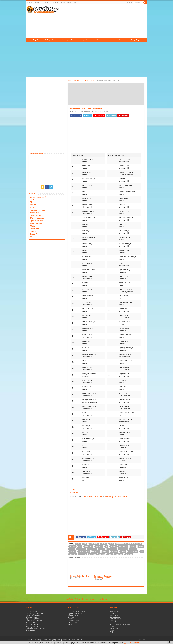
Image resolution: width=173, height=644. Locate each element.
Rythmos (114, 552)
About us (44, 640)
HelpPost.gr (70, 599)
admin (74, 111)
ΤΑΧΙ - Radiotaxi (32, 626)
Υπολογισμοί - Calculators (93, 497)
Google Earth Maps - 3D (35, 613)
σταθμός (129, 554)
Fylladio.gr (114, 613)
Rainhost (113, 626)
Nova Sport (123, 549)
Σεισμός (33, 231)
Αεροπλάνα (35, 229)
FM (106, 546)
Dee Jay (72, 546)
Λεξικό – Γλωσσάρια (41, 3)
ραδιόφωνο (119, 554)
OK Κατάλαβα (134, 643)
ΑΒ (31, 202)
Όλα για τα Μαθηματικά (89, 599)
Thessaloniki (133, 552)
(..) (125, 643)
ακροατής (82, 554)
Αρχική (70, 81)
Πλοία (32, 226)
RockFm (105, 552)
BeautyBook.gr (115, 617)
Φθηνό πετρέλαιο (37, 218)
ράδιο (110, 554)
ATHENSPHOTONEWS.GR (120, 624)
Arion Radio (94, 544)
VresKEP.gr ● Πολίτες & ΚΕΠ (116, 497)
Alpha (78, 544)
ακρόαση (73, 554)
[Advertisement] (103, 21)
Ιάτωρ (112, 630)
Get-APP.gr (114, 615)
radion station (84, 552)
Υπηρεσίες (77, 81)
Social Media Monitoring (77, 611)
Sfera (123, 552)
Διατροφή (77, 3)
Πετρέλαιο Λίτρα (37, 215)
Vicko (32, 207)
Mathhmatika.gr (116, 619)
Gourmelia (114, 623)
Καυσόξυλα (35, 213)
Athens (104, 544)
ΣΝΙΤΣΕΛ (71, 617)
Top (142, 552)
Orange (73, 552)
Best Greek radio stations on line (129, 544)
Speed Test (34, 234)
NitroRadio (112, 549)
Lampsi (141, 546)
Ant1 (85, 544)
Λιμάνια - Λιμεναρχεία (34, 619)
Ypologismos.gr (115, 611)
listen (72, 549)
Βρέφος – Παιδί (66, 3)
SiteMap (59, 640)
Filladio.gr (71, 624)
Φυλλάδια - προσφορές (38, 197)
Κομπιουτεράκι (36, 223)
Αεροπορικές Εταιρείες (34, 621)
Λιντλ (32, 199)
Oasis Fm (134, 549)
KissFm (133, 546)
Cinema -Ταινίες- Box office (80, 576)
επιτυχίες (92, 554)
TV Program (30, 623)
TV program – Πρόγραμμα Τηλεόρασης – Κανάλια (103, 577)
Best (112, 544)
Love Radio (81, 549)
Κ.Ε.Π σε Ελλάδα (32, 624)
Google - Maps (31, 611)
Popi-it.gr (78, 599)
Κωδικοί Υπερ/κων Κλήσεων (36, 628)
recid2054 (96, 552)
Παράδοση (54, 3)
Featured (99, 546)
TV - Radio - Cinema (89, 81)
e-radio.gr (74, 493)
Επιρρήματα (30, 630)
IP (31, 237)
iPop (112, 632)
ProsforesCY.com (74, 621)
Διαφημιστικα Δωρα (75, 613)
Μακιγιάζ (71, 619)
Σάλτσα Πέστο (73, 615)
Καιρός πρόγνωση (38, 210)
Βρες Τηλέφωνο (36, 221)
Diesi (80, 546)
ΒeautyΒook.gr (102, 599)
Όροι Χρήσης (52, 640)
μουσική (102, 554)
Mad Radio (92, 549)
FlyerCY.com (72, 623)
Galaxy (113, 546)
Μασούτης (34, 205)
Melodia (102, 549)
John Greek (123, 546)
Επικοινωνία (66, 640)
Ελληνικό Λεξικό (32, 617)
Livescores (114, 628)
